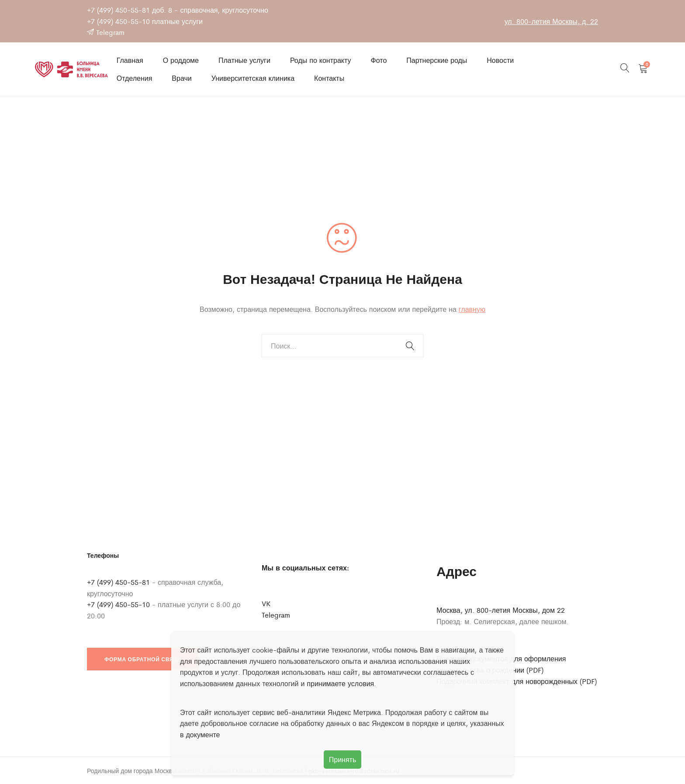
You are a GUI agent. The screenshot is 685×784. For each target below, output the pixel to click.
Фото (379, 60)
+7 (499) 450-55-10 (118, 21)
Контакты (329, 78)
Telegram (106, 32)
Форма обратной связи (143, 659)
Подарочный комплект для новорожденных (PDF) (517, 681)
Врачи (182, 78)
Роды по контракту (321, 60)
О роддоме (181, 60)
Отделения (135, 78)
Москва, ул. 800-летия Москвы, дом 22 (501, 610)
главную (472, 309)
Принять (343, 759)
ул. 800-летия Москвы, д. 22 (551, 21)
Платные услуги (244, 60)
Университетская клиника (253, 78)
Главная (130, 60)
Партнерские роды (437, 60)
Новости (500, 60)
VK (266, 603)
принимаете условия (340, 683)
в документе (200, 734)
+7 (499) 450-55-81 (118, 10)
